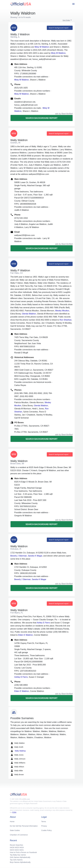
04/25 (17, 847)
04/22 (17, 850)
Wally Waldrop (18, 751)
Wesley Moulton (62, 311)
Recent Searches (16, 845)
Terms (44, 822)
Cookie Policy (47, 830)
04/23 (12, 850)
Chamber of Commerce (19, 835)
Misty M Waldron (42, 47)
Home (12, 822)
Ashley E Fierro (43, 623)
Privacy (44, 826)
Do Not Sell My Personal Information (24, 826)
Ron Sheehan (66, 320)
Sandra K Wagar (35, 556)
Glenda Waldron (29, 314)
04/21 (22, 850)
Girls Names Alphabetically (20, 857)
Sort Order (66, 20)
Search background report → (60, 28)
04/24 (22, 847)
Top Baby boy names (18, 855)
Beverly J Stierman (19, 556)
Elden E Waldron (26, 635)
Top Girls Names (16, 860)
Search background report (41, 118)
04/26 (12, 847)
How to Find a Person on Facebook (23, 852)
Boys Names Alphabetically (20, 862)
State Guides (15, 830)
